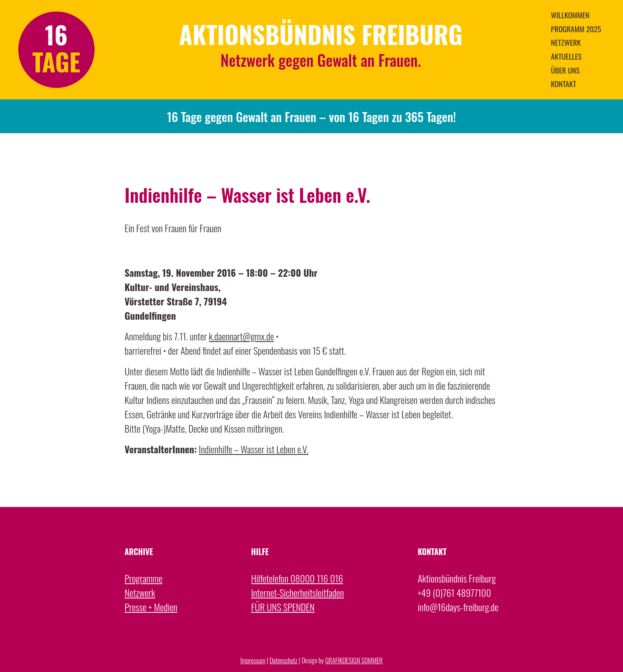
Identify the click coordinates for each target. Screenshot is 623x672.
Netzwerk (140, 592)
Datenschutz (284, 660)
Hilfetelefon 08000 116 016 (297, 578)
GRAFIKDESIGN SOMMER (354, 660)
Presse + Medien (151, 607)
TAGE (56, 61)
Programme (144, 578)
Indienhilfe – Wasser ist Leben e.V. (253, 449)
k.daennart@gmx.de (242, 336)
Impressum (253, 660)
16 (56, 34)
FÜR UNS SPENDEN (283, 607)
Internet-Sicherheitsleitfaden (298, 592)
